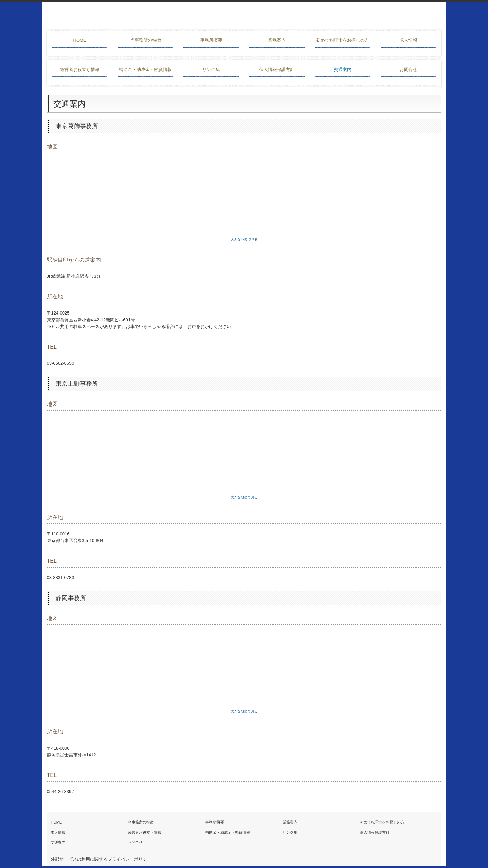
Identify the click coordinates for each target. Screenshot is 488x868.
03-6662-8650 (61, 363)
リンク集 (211, 70)
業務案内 (277, 40)
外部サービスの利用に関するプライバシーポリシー (101, 859)
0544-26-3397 (61, 792)
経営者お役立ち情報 (80, 70)
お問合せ (408, 70)
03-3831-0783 (61, 578)
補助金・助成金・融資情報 (145, 70)
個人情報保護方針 (277, 70)
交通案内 (343, 70)
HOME (80, 40)
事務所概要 (211, 40)
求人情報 (408, 40)
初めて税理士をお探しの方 (343, 40)
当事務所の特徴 (146, 40)
